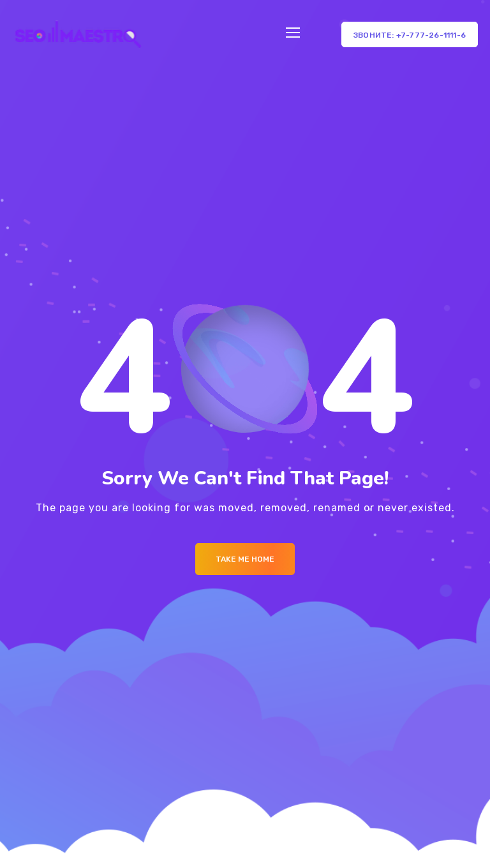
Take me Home (245, 559)
